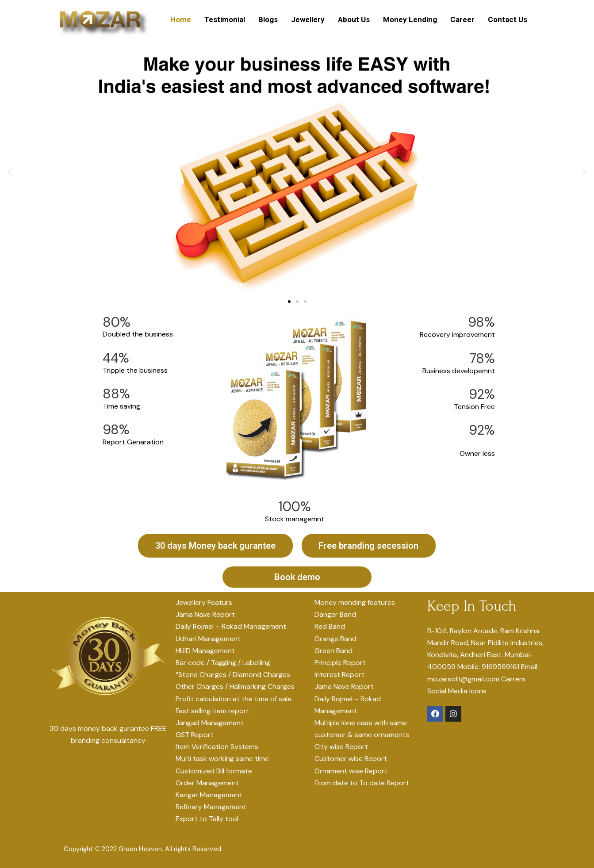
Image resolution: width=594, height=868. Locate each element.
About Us (354, 19)
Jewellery (308, 19)
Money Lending (410, 19)
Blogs (268, 19)
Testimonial (225, 19)
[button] (289, 302)
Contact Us (508, 19)
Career (462, 19)
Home (181, 19)
